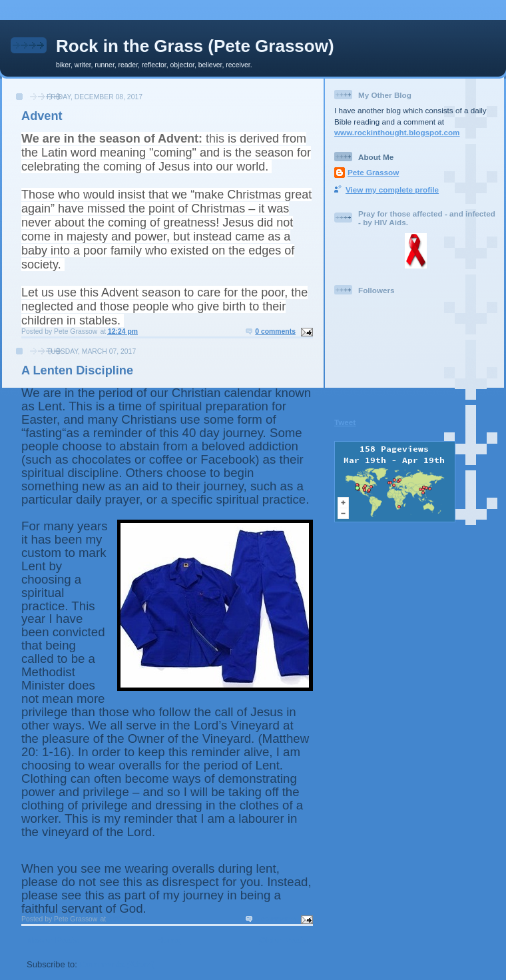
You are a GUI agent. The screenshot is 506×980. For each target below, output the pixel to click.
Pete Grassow (373, 172)
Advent (42, 116)
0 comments (275, 331)
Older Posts (283, 940)
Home (168, 940)
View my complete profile (392, 190)
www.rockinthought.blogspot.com (397, 132)
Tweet (345, 422)
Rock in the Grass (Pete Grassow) (195, 46)
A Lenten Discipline (77, 370)
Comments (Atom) (118, 964)
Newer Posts (53, 940)
